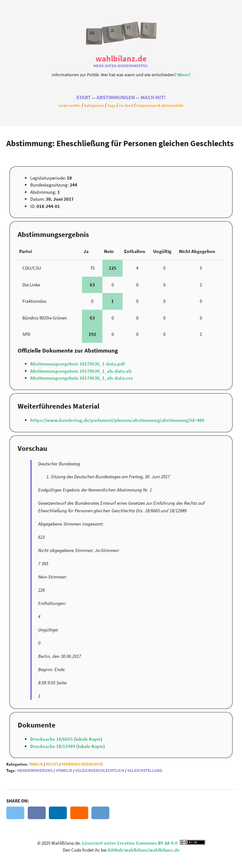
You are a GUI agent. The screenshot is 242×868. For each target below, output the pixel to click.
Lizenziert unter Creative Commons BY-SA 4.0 (144, 843)
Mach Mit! (153, 98)
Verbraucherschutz (82, 764)
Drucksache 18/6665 (52, 739)
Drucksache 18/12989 (53, 746)
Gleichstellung (146, 770)
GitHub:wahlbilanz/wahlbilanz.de (144, 850)
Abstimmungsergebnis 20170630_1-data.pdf (78, 364)
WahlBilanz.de (121, 58)
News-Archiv (70, 105)
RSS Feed (126, 105)
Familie (36, 764)
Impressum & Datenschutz (160, 105)
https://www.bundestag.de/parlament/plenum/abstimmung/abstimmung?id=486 (117, 420)
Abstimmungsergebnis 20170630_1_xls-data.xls (81, 371)
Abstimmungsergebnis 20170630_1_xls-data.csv (82, 378)
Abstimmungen (116, 98)
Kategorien (94, 105)
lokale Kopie (88, 739)
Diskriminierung (36, 770)
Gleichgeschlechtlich (101, 770)
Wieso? (184, 75)
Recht (52, 764)
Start (84, 98)
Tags (111, 105)
